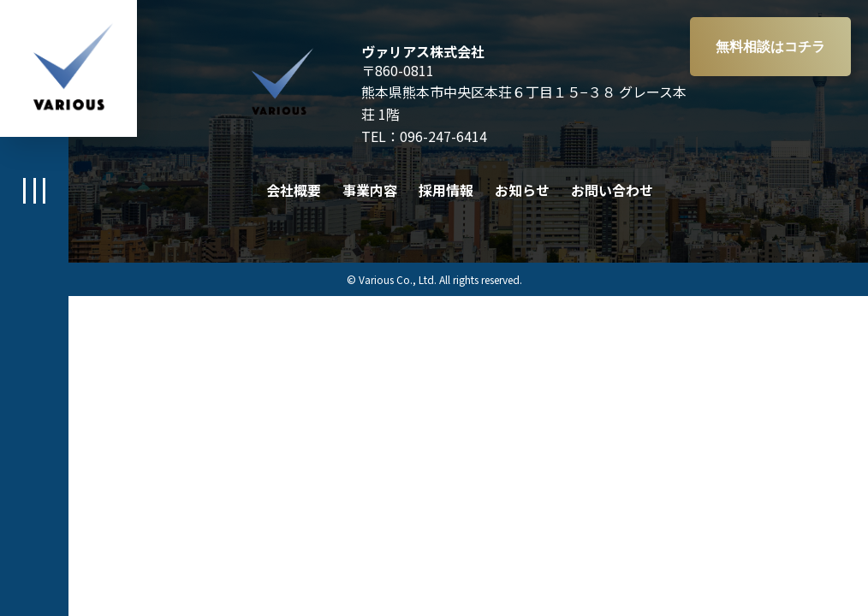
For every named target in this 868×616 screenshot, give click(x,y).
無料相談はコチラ (770, 47)
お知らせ (522, 190)
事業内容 (370, 190)
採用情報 (446, 190)
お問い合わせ (612, 190)
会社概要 (294, 190)
